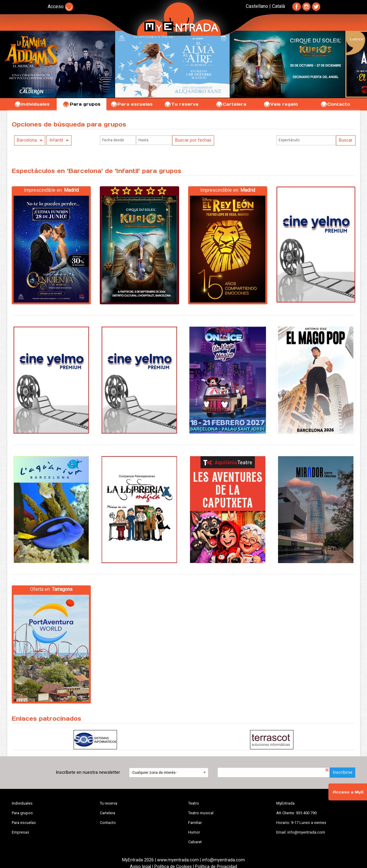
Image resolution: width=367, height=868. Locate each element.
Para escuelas (131, 104)
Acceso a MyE (348, 792)
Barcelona (27, 140)
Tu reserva (181, 104)
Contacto (335, 104)
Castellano (257, 6)
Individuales (32, 104)
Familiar (195, 823)
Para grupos (82, 104)
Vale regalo (281, 104)
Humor (194, 832)
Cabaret (195, 842)
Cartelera (231, 104)
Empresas (21, 832)
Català (278, 6)
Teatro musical (201, 813)
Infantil (56, 140)
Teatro (194, 803)
